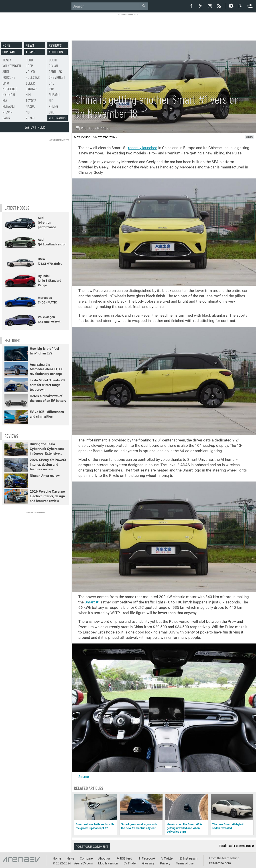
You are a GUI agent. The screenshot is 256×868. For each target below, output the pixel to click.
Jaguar (31, 89)
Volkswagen (12, 66)
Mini (29, 95)
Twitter (169, 858)
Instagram (190, 858)
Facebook (149, 858)
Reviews (55, 45)
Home (6, 45)
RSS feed (126, 858)
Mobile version (108, 863)
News (30, 45)
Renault (9, 106)
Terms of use (185, 863)
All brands (57, 118)
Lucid (53, 60)
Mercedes (10, 89)
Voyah (30, 118)
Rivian (53, 66)
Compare (9, 52)
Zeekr (30, 83)
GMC (52, 83)
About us (56, 52)
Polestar (33, 77)
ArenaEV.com (83, 863)
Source (84, 777)
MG (28, 112)
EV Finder (130, 863)
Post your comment (93, 128)
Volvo (30, 71)
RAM (52, 89)
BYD (52, 112)
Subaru (54, 95)
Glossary (148, 863)
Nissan (7, 112)
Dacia (6, 118)
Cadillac (55, 71)
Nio (51, 100)
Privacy (165, 863)
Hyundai (9, 95)
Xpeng (54, 106)
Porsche (9, 77)
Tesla (7, 60)
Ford (29, 60)
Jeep (29, 66)
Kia (5, 100)
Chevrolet (57, 77)
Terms (30, 52)
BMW (6, 83)
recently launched (143, 148)
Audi (6, 71)
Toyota (31, 100)
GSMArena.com (220, 863)
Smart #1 (92, 602)
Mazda (30, 106)
